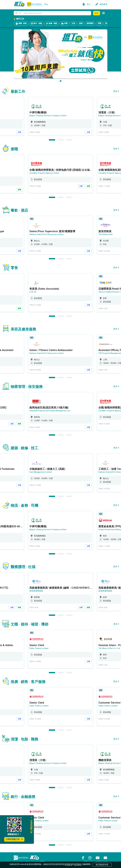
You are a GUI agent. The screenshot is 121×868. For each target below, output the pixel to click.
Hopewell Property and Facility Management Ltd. (50, 411)
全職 (19, 132)
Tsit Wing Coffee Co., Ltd (109, 648)
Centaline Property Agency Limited (44, 173)
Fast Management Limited (40, 472)
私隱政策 (69, 864)
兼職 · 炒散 (21, 24)
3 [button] (69, 140)
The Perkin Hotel (105, 234)
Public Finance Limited (39, 648)
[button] (18, 13)
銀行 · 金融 (36, 24)
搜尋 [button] (97, 13)
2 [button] (61, 140)
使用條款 (78, 864)
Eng (46, 4)
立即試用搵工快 (14, 839)
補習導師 (90, 23)
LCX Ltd (33, 292)
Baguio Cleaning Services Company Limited (48, 116)
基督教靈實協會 (36, 591)
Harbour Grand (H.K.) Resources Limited (46, 234)
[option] (60, 116)
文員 (73, 23)
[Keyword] (57, 13)
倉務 (81, 23)
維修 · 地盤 (51, 24)
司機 (99, 23)
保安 (107, 23)
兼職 (19, 190)
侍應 (64, 24)
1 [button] (52, 140)
